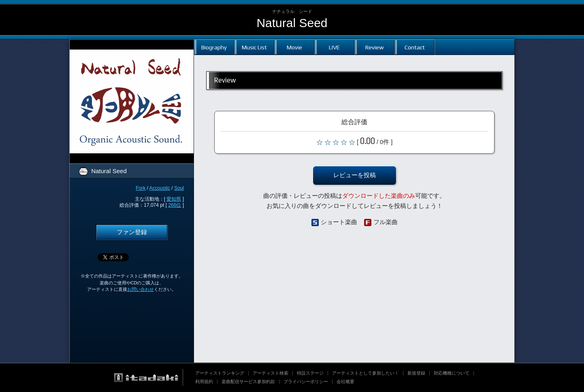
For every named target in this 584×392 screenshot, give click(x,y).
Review (374, 47)
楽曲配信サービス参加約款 (248, 381)
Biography (214, 47)
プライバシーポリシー (306, 381)
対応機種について (452, 373)
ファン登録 (132, 232)
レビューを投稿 (355, 175)
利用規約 (204, 381)
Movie (294, 47)
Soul (179, 188)
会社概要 (345, 381)
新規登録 (416, 373)
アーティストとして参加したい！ (366, 373)
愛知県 (174, 199)
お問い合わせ (141, 289)
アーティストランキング (220, 373)
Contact (415, 47)
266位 (175, 205)
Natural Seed (292, 23)
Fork (141, 188)
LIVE (334, 47)
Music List (254, 47)
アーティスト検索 (271, 373)
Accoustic (160, 188)
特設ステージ (310, 373)
